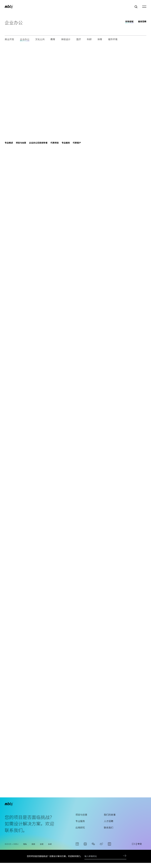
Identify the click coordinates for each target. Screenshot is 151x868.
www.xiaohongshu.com (109, 849)
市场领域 (129, 22)
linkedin (77, 849)
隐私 (25, 848)
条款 (33, 848)
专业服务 (80, 826)
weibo (101, 849)
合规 (42, 848)
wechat (93, 849)
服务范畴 (142, 22)
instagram (85, 849)
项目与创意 (81, 819)
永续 (50, 848)
